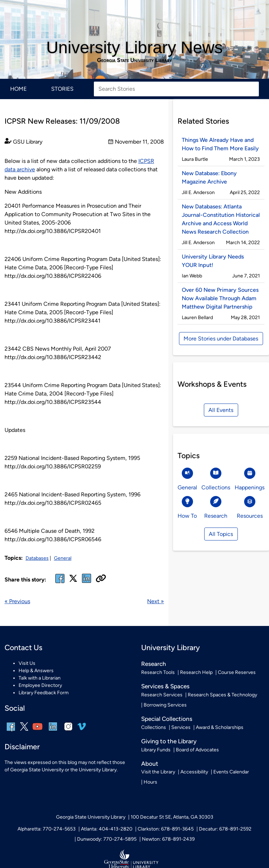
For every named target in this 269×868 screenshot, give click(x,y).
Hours (150, 782)
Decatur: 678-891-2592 (225, 829)
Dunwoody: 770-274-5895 (107, 839)
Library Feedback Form (44, 693)
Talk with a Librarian (40, 678)
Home (18, 89)
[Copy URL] (101, 579)
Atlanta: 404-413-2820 (107, 829)
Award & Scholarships (220, 727)
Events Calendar (231, 772)
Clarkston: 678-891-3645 (166, 829)
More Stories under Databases (221, 339)
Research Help (196, 672)
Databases (37, 558)
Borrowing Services (165, 705)
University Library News (134, 47)
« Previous (17, 601)
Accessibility (194, 772)
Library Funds (156, 750)
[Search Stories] (176, 89)
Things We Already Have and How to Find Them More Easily (220, 144)
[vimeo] (82, 729)
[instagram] (68, 731)
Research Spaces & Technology (222, 695)
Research (154, 664)
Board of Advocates (197, 750)
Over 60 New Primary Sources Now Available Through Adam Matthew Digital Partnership (220, 298)
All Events (221, 410)
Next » (156, 601)
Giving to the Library (169, 741)
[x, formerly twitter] (73, 581)
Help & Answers (36, 671)
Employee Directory (40, 685)
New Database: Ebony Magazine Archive (209, 177)
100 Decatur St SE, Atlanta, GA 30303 (172, 817)
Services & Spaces (165, 686)
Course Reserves (237, 672)
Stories (62, 89)
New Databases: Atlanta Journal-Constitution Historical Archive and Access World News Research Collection (221, 219)
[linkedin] (53, 731)
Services (181, 727)
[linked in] (87, 583)
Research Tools (158, 672)
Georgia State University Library (134, 60)
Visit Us (27, 663)
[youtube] (37, 731)
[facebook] (60, 583)
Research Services (162, 695)
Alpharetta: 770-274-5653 (47, 829)
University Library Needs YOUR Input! (213, 261)
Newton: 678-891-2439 (168, 839)
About (150, 764)
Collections (154, 727)
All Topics (221, 534)
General (63, 558)
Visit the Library (158, 772)
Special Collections (167, 719)
